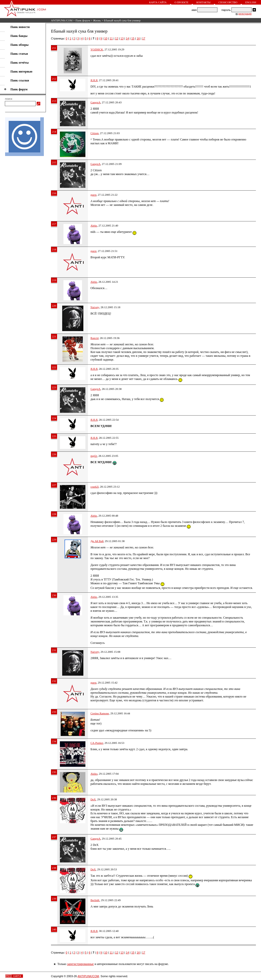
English (251, 2)
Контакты (203, 2)
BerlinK (95, 900)
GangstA (95, 102)
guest (93, 195)
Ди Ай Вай (97, 541)
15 (133, 38)
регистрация (245, 14)
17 (144, 38)
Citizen (95, 133)
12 (116, 38)
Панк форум (83, 20)
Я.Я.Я (94, 80)
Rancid (94, 338)
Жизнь (97, 20)
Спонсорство (228, 2)
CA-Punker (97, 743)
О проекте (182, 2)
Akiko (94, 774)
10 (106, 38)
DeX (93, 799)
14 (127, 38)
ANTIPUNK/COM (62, 20)
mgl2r (94, 456)
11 (111, 38)
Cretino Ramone (100, 713)
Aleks (94, 225)
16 (138, 38)
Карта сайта (158, 2)
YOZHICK (97, 49)
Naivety (95, 307)
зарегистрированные (80, 964)
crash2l (95, 487)
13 (122, 38)
